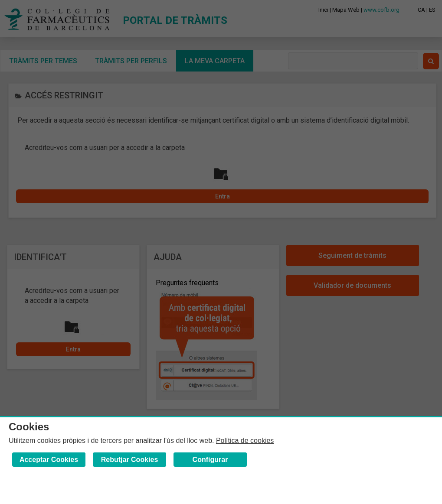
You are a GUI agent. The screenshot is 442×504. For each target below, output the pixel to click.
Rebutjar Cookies (130, 460)
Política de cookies (245, 441)
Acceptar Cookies (49, 460)
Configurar (210, 460)
